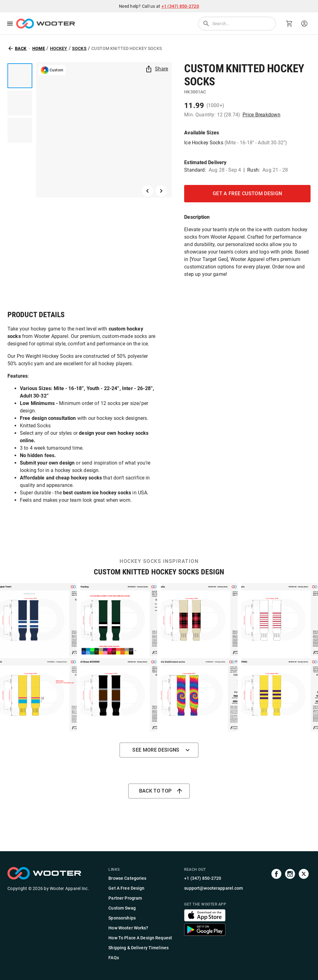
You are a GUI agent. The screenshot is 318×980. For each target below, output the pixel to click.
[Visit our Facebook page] (276, 914)
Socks (79, 48)
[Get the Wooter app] (205, 920)
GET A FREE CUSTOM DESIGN (247, 194)
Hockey (59, 48)
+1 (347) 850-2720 (180, 6)
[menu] (10, 24)
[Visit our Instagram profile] (290, 914)
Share (157, 69)
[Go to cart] (289, 24)
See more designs (159, 750)
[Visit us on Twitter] (304, 914)
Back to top (159, 791)
